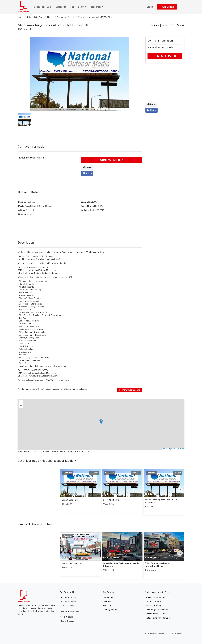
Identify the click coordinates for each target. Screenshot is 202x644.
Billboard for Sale (42, 7)
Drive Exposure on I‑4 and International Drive (158, 565)
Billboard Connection (72, 563)
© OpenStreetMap (177, 449)
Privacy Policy (109, 606)
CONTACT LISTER (111, 160)
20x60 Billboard (70, 500)
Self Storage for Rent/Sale (157, 610)
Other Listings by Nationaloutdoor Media (47, 461)
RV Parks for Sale (153, 601)
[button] (170, 7)
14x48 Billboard (111, 500)
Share (87, 167)
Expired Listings (67, 606)
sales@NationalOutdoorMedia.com (40, 270)
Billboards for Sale (68, 597)
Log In (150, 7)
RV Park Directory (153, 606)
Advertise (107, 601)
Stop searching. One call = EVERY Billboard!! (161, 501)
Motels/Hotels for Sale (155, 614)
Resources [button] (96, 7)
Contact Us (108, 597)
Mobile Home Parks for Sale (158, 618)
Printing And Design (129, 390)
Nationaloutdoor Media (31, 158)
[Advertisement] (80, 133)
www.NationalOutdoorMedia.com (43, 376)
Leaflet (166, 449)
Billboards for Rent (68, 601)
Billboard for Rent (65, 7)
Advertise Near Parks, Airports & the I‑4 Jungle (121, 565)
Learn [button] (83, 7)
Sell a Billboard (67, 617)
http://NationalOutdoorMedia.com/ (44, 273)
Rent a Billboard (67, 621)
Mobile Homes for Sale (155, 597)
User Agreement (110, 610)
